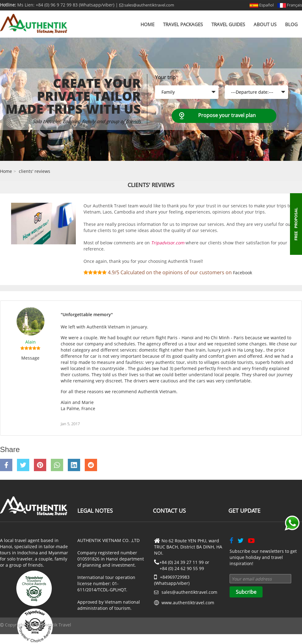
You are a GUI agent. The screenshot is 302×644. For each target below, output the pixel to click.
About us (265, 24)
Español (262, 5)
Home (147, 24)
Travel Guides (228, 24)
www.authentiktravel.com (188, 603)
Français (290, 5)
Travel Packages (183, 24)
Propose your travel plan (227, 115)
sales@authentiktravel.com (147, 5)
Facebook (243, 273)
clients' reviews (35, 171)
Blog (291, 24)
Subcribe (246, 592)
